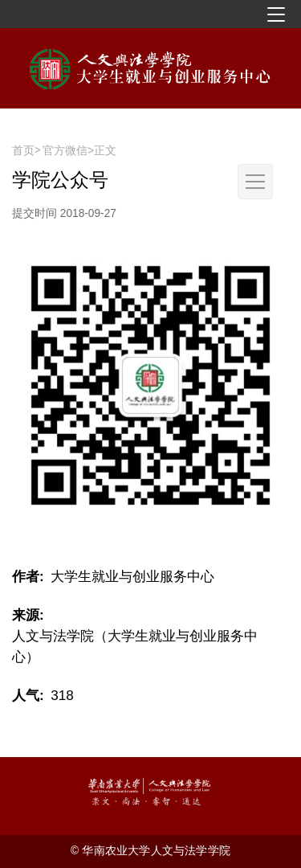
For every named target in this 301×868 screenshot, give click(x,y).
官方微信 (65, 150)
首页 (23, 150)
